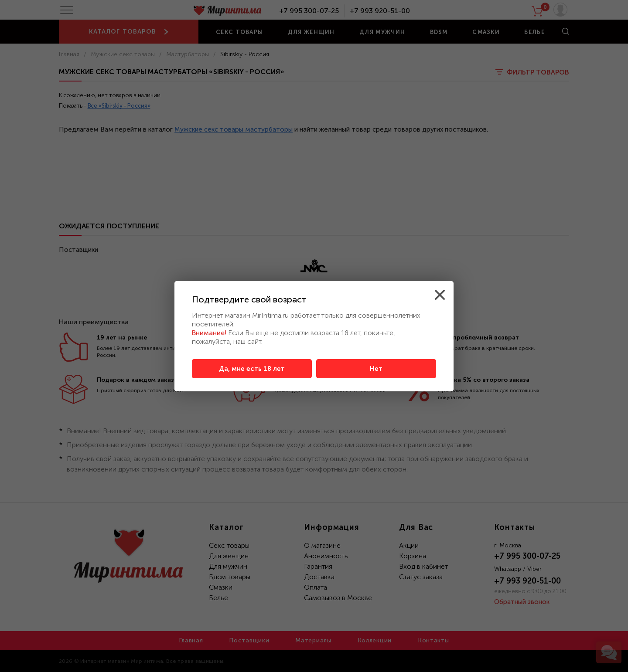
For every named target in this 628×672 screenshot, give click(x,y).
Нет (376, 369)
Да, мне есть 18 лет (252, 369)
